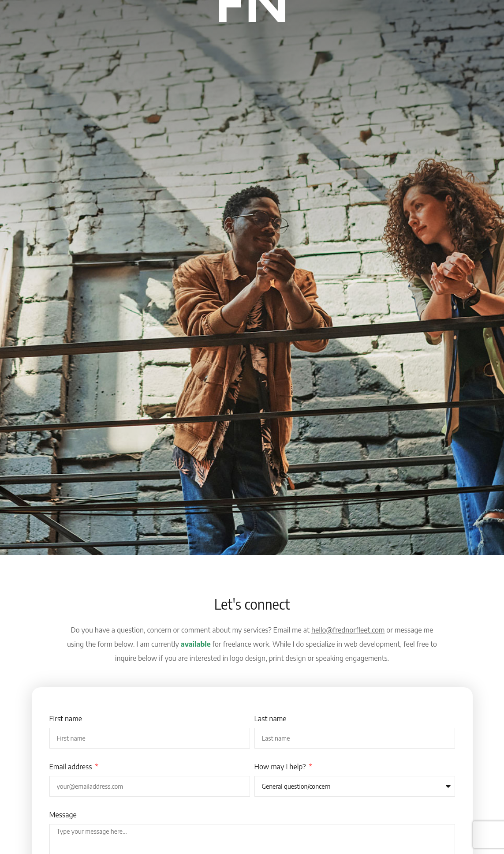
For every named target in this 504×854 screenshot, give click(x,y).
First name (66, 719)
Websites (235, 42)
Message (63, 815)
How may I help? (281, 767)
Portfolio (278, 42)
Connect (318, 42)
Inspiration (190, 42)
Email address (72, 767)
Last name (271, 719)
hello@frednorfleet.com (348, 630)
